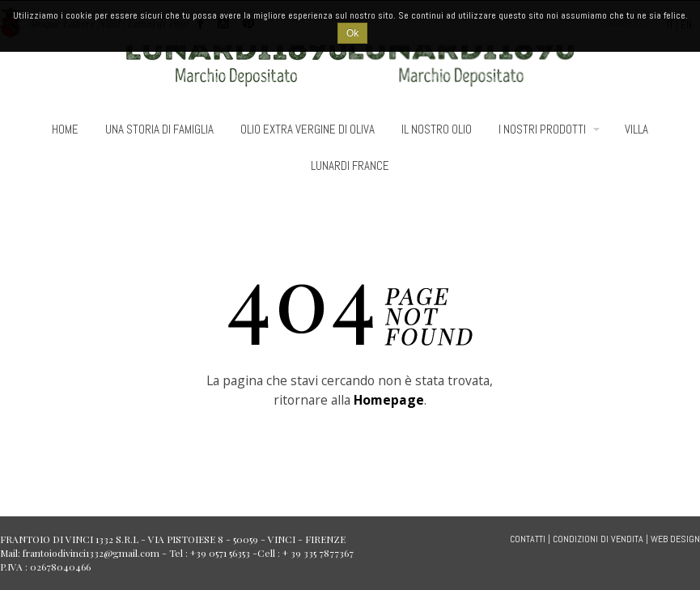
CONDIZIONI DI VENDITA (598, 539)
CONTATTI (528, 539)
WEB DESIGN (675, 539)
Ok (352, 33)
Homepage (389, 400)
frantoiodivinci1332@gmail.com (91, 553)
